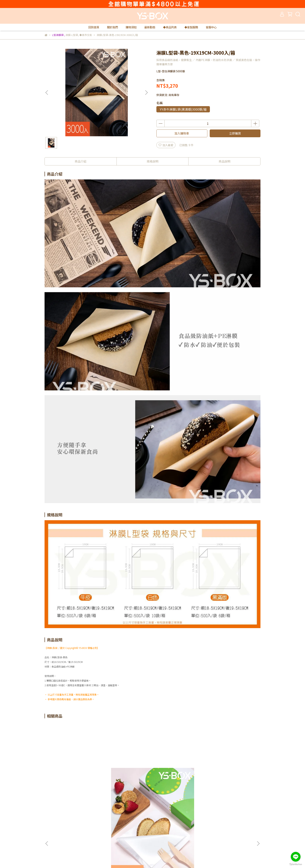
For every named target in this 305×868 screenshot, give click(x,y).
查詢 (148, 819)
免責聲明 (100, 825)
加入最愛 (166, 145)
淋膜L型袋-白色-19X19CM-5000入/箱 (126, 774)
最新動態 (150, 27)
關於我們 (112, 27)
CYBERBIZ (122, 858)
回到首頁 (94, 27)
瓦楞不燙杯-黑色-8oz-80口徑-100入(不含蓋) (231, 774)
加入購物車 (182, 133)
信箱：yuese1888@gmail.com (64, 843)
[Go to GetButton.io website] (296, 864)
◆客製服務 (191, 27)
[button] (146, 93)
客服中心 (211, 27)
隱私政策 (100, 819)
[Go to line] (296, 857)
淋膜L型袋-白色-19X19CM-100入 (74, 774)
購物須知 (131, 27)
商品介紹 (81, 161)
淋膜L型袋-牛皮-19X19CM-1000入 (179, 774)
